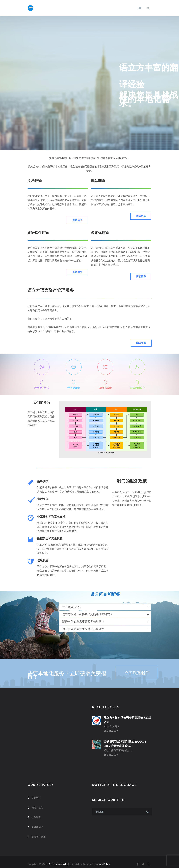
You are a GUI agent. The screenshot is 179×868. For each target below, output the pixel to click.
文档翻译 (36, 793)
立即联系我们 (128, 670)
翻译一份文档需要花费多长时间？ (83, 618)
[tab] (105, 604)
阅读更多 (77, 220)
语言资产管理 (38, 833)
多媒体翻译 (37, 823)
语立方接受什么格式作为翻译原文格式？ (87, 611)
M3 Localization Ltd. (59, 860)
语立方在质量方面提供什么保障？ (83, 626)
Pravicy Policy (102, 860)
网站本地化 (37, 803)
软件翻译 (36, 813)
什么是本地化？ (72, 604)
